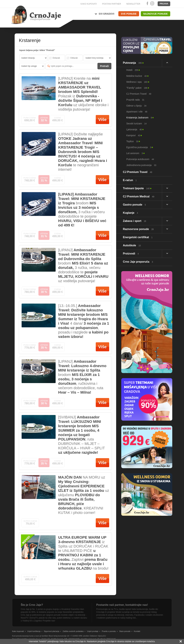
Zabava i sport (135, 221)
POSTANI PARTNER (111, 4)
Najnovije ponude (156, 14)
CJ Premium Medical (139, 196)
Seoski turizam (136, 123)
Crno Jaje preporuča (138, 262)
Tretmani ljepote (136, 188)
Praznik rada (135, 100)
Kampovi (133, 135)
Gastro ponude (134, 205)
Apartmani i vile (137, 112)
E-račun (130, 180)
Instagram (152, 3)
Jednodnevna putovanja (141, 165)
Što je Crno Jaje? (32, 605)
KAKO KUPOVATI (89, 4)
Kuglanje (131, 213)
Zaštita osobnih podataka (73, 631)
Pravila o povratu (109, 631)
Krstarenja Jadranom (139, 118)
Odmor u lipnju (136, 106)
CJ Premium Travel (139, 94)
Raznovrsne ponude (138, 229)
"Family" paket (137, 88)
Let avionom (135, 153)
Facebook (147, 3)
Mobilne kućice (137, 76)
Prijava (164, 4)
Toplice (132, 141)
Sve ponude (129, 14)
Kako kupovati (18, 631)
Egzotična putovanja (139, 147)
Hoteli (132, 70)
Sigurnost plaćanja (52, 631)
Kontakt (137, 631)
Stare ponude (125, 631)
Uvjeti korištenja (34, 631)
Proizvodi (131, 254)
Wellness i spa (137, 82)
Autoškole (132, 245)
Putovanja (132, 63)
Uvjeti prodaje (93, 631)
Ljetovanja (134, 129)
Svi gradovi (106, 14)
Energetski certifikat (138, 237)
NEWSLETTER (133, 4)
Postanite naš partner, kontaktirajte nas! (122, 605)
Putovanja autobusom (140, 159)
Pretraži (104, 66)
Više (102, 120)
